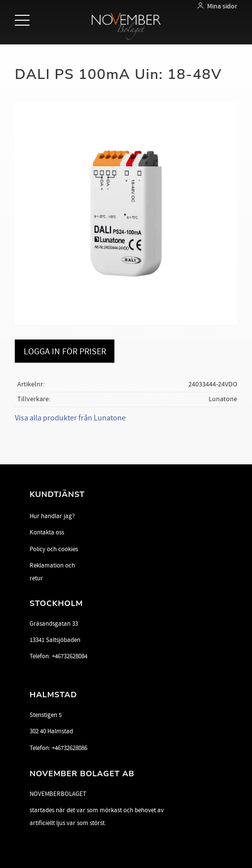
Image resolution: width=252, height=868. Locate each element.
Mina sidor (222, 6)
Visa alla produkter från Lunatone (70, 418)
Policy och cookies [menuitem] (54, 549)
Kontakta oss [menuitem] (47, 532)
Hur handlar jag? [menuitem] (52, 516)
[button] (23, 21)
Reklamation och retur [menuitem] (52, 572)
